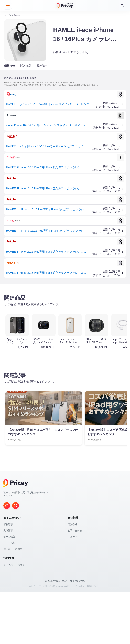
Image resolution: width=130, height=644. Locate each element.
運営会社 (72, 577)
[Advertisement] (65, 313)
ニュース (72, 589)
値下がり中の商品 (13, 601)
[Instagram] (7, 558)
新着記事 (8, 577)
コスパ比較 (9, 595)
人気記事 (8, 583)
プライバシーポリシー (15, 617)
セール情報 (9, 589)
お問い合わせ (75, 583)
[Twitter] (16, 558)
